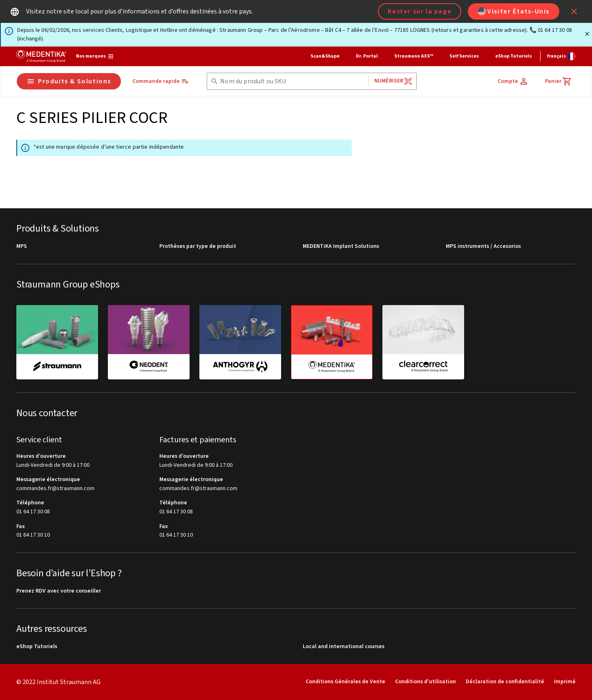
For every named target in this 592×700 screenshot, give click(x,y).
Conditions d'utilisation (426, 682)
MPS (22, 246)
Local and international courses (344, 647)
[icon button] (574, 11)
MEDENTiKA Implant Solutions (341, 246)
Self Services (464, 56)
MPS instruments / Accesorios (483, 246)
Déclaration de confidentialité (505, 682)
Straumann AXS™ (414, 56)
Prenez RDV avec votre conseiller (59, 591)
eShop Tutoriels (514, 56)
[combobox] (293, 81)
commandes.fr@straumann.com (55, 489)
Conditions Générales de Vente (345, 682)
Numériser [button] (393, 81)
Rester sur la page (420, 11)
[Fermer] (587, 34)
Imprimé (565, 682)
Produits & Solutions (69, 81)
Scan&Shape (325, 56)
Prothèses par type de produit (198, 246)
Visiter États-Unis (514, 11)
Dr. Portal (367, 56)
